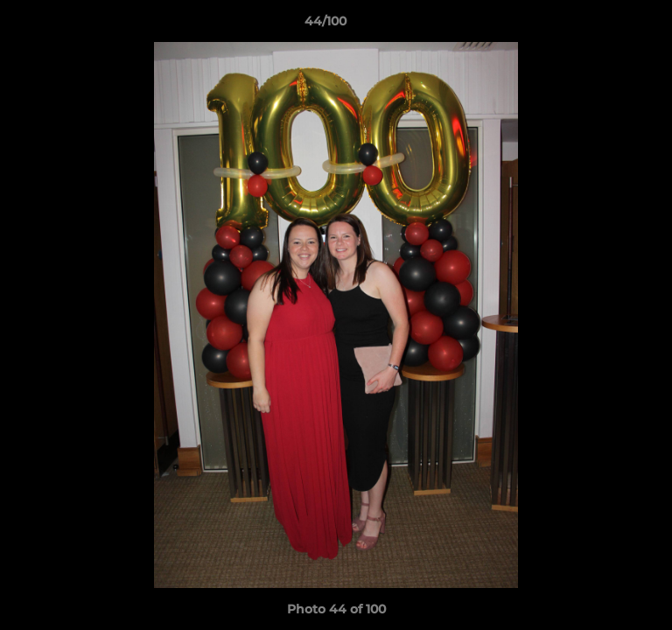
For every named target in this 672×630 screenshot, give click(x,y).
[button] (609, 25)
